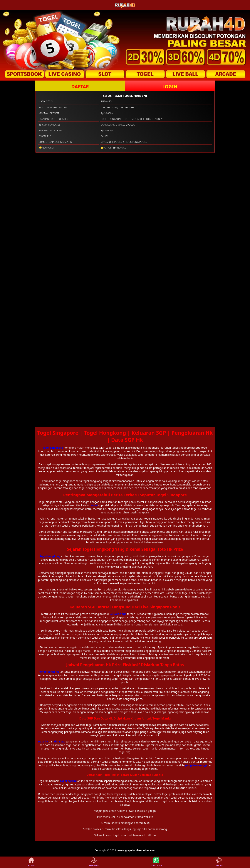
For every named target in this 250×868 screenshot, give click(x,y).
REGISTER (94, 862)
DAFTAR (80, 86)
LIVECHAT (219, 862)
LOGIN (170, 86)
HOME (31, 862)
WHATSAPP (156, 862)
